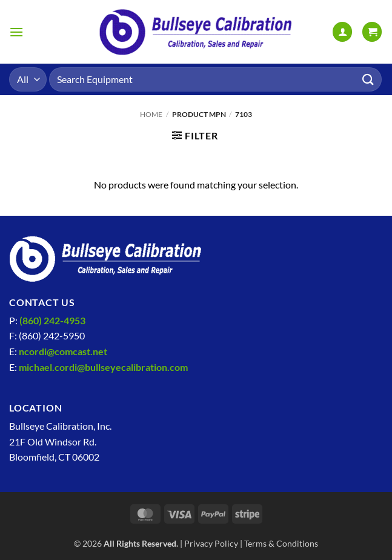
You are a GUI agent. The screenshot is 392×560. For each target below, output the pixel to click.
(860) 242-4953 (52, 320)
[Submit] (368, 79)
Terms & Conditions (281, 543)
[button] (16, 32)
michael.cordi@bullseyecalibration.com (103, 367)
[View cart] (372, 32)
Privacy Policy (211, 543)
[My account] (342, 32)
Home (151, 114)
